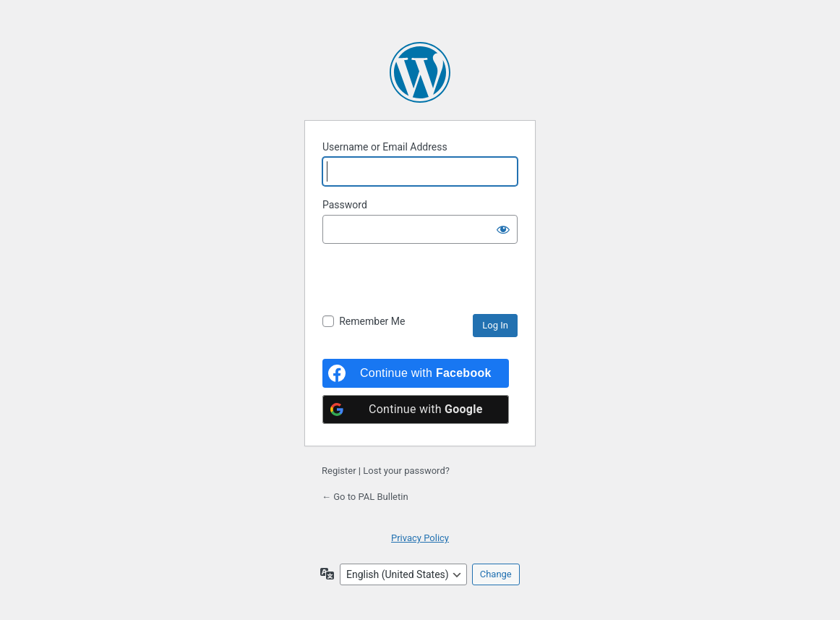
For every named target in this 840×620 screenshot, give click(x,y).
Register (339, 471)
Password (345, 205)
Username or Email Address (385, 147)
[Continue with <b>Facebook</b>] (416, 373)
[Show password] (503, 229)
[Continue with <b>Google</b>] (416, 409)
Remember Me (372, 321)
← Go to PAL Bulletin (365, 497)
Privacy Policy (420, 538)
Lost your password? (406, 471)
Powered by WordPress (420, 72)
